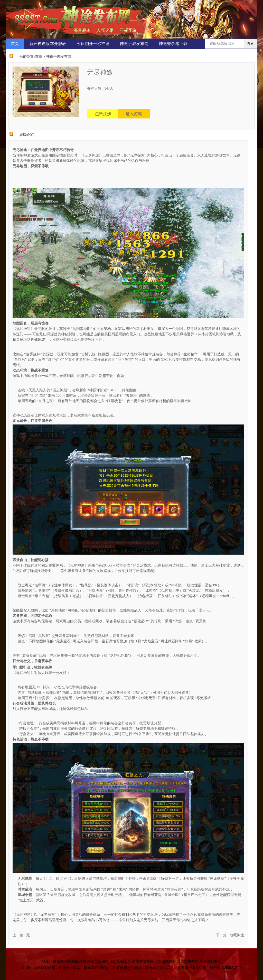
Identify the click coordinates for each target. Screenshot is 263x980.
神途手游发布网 (134, 44)
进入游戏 (134, 114)
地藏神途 (237, 935)
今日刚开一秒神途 (93, 44)
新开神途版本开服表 (48, 44)
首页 (15, 44)
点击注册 (103, 114)
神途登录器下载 (173, 44)
